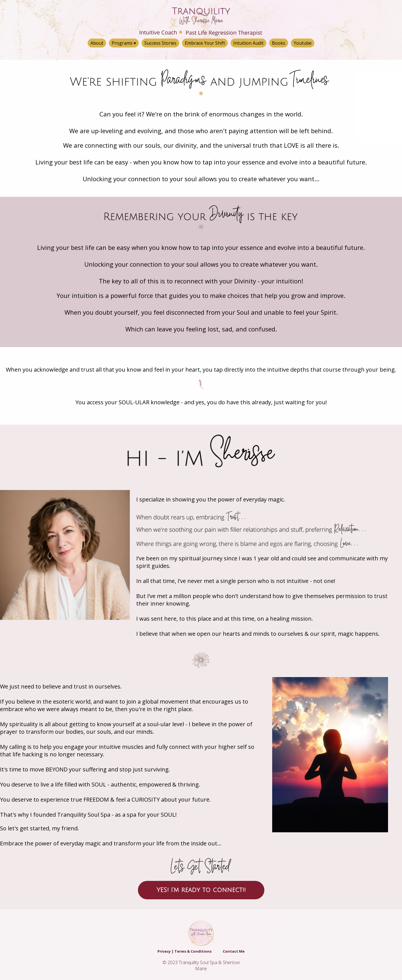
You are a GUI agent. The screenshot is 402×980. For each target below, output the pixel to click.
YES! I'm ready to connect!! (201, 890)
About (97, 43)
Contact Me (234, 951)
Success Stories (160, 43)
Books (279, 43)
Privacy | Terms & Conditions (185, 951)
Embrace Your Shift (205, 43)
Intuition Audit (248, 43)
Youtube (303, 43)
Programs (124, 43)
